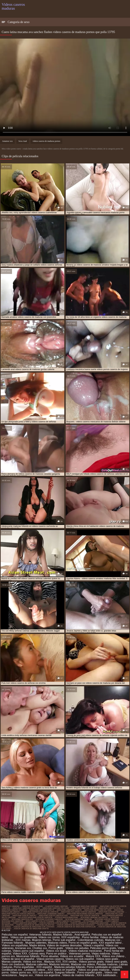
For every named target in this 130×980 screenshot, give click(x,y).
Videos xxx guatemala (24, 937)
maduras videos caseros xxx (53, 916)
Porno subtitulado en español (104, 967)
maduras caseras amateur (26, 908)
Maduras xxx (113, 940)
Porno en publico (57, 954)
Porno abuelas (50, 956)
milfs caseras (9, 917)
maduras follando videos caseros (78, 912)
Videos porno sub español (29, 951)
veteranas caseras (93, 921)
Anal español (82, 935)
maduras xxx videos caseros (85, 916)
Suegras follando (65, 972)
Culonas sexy (37, 954)
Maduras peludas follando (70, 967)
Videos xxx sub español (80, 959)
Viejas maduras (101, 954)
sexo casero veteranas (69, 921)
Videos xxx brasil (57, 951)
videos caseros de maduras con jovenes (34, 927)
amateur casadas (10, 906)
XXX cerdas (70, 962)
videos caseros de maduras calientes (35, 925)
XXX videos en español (62, 970)
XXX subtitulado (107, 975)
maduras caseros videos (69, 910)
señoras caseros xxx (22, 919)
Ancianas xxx (23, 948)
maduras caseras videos (84, 908)
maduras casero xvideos (14, 910)
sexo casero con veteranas (40, 921)
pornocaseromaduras (66, 917)
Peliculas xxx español (15, 935)
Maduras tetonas (59, 964)
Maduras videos (57, 943)
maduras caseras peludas (56, 908)
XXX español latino (111, 943)
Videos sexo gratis (108, 959)
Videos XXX (20, 954)
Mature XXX (93, 956)
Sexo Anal (23, 141)
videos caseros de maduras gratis (31, 929)
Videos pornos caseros (50, 959)
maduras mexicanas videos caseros (85, 914)
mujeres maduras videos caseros (35, 917)
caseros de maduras (32, 906)
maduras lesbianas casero (51, 914)
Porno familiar (90, 937)
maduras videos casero (24, 916)
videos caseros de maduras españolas (76, 927)
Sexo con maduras (13, 964)
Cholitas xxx (40, 948)
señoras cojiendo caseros (49, 919)
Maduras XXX (52, 962)
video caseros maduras (25, 923)
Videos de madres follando (79, 975)
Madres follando (63, 935)
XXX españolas (71, 937)
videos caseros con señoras (54, 923)
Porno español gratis (90, 972)
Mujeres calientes (36, 943)
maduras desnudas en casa (98, 910)
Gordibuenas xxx (12, 970)
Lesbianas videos (35, 970)
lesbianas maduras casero (84, 906)
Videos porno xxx (20, 972)
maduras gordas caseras (111, 912)
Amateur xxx (7, 141)
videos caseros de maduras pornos (46, 141)
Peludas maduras (107, 964)
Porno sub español (64, 940)
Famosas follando (13, 943)
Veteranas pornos (79, 954)
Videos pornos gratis (91, 962)
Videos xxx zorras (49, 937)
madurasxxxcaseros (112, 916)
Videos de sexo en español (18, 959)
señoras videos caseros (107, 919)
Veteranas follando (40, 935)
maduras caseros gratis (42, 910)
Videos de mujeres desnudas (64, 945)
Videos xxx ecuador (72, 956)
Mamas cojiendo (12, 962)
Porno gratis (56, 948)
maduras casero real (110, 908)
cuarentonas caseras (57, 906)
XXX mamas (23, 940)
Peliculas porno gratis (103, 948)
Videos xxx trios (33, 962)
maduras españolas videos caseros (41, 912)
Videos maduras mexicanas (86, 951)
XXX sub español (43, 972)
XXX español (45, 967)
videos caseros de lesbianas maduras (89, 923)
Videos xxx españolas (15, 945)
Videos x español (93, 945)
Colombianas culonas (90, 940)
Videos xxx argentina (48, 975)
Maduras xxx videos (83, 964)
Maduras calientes (37, 964)
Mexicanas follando (28, 956)
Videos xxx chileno (113, 956)
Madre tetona (37, 945)
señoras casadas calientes (94, 917)
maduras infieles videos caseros (18, 914)
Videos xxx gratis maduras (94, 970)
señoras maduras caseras (79, 919)
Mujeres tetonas (42, 940)
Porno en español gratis (83, 943)
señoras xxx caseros (12, 921)
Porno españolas (24, 967)
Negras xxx (26, 975)
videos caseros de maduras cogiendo (76, 925)
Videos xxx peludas (77, 948)
